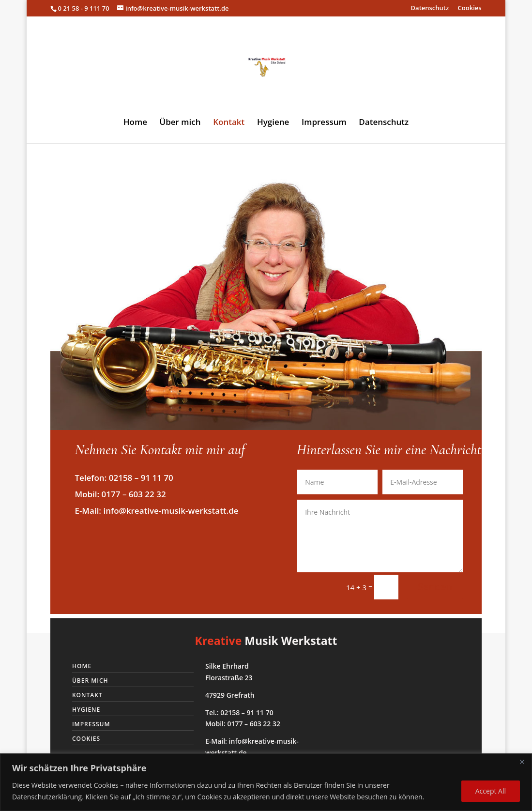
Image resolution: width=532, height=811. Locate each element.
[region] (266, 782)
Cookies (470, 8)
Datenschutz (430, 8)
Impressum (324, 123)
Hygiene (273, 123)
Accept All (491, 791)
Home (135, 123)
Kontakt (229, 123)
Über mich (180, 123)
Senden (435, 587)
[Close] (522, 762)
